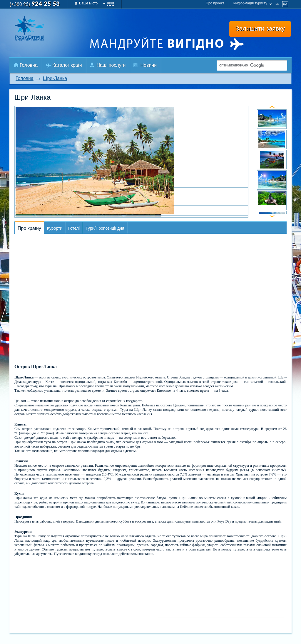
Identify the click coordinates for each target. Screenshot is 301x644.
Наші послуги (111, 65)
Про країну (29, 228)
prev (272, 107)
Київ (111, 3)
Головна (29, 65)
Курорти (55, 228)
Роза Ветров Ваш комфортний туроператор (35, 28)
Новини (148, 65)
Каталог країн (67, 65)
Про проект (215, 3)
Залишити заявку (260, 28)
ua (285, 4)
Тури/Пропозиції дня (105, 228)
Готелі (74, 228)
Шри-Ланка (55, 78)
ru (277, 4)
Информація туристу (250, 3)
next (272, 216)
